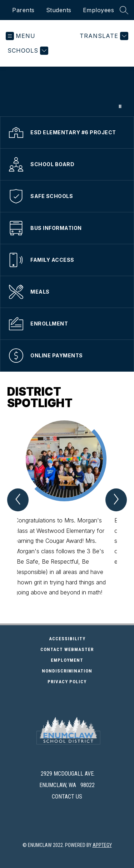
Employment (89, 660)
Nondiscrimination (67, 671)
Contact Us (67, 797)
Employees (99, 10)
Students (59, 10)
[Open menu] (21, 36)
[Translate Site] (103, 36)
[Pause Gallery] (120, 106)
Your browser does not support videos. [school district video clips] (67, 91)
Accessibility (67, 639)
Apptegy (102, 845)
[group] (67, 509)
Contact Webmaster (67, 649)
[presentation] (67, 757)
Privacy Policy (67, 682)
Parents (23, 10)
